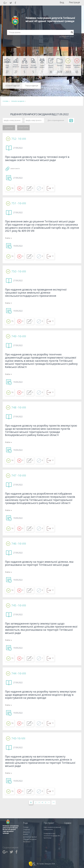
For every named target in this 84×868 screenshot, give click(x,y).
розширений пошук (67, 36)
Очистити (23, 128)
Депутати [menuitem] (26, 834)
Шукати (9, 128)
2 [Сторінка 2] (36, 814)
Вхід (62, 2)
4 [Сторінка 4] (42, 814)
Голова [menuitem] (25, 830)
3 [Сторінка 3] (39, 814)
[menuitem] (7, 66)
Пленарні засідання (18, 101)
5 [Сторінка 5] (46, 814)
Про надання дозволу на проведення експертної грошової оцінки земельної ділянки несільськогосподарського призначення (38, 296)
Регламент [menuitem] (27, 842)
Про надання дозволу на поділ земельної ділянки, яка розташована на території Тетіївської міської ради (41, 571)
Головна (6, 101)
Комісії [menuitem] (25, 836)
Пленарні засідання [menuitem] (29, 840)
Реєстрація (74, 2)
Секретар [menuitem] (26, 832)
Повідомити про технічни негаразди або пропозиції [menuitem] (52, 837)
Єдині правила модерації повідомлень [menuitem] (51, 831)
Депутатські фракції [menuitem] (29, 838)
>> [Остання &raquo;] (54, 814)
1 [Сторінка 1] (31, 814)
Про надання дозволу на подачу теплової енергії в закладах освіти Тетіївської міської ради (39, 159)
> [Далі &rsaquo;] (49, 814)
